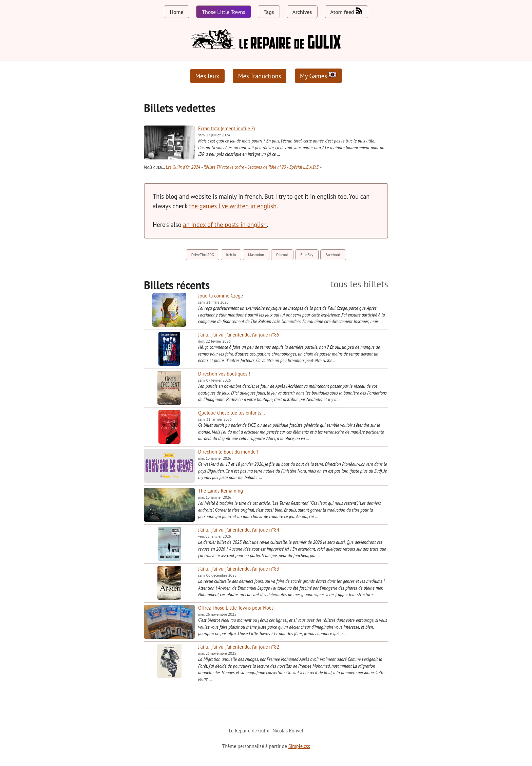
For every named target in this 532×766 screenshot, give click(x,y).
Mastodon (256, 255)
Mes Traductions (260, 76)
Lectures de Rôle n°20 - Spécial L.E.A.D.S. (283, 167)
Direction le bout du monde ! (228, 452)
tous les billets (359, 284)
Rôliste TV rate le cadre (224, 167)
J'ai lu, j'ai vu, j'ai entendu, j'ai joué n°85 (239, 335)
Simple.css (299, 746)
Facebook (333, 255)
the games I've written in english (233, 206)
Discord (282, 255)
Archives (302, 12)
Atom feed (346, 11)
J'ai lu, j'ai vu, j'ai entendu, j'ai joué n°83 (239, 569)
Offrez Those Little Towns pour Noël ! (237, 608)
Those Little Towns (224, 12)
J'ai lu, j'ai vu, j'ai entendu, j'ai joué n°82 (239, 647)
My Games (318, 76)
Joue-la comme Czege (221, 296)
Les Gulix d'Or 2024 (183, 167)
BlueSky (307, 255)
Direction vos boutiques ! (224, 374)
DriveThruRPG (203, 255)
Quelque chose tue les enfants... (232, 413)
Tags (269, 12)
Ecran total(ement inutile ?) (226, 128)
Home (176, 12)
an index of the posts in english (225, 225)
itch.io (231, 255)
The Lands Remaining (221, 491)
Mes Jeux (207, 76)
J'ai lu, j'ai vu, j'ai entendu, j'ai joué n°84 (239, 530)
